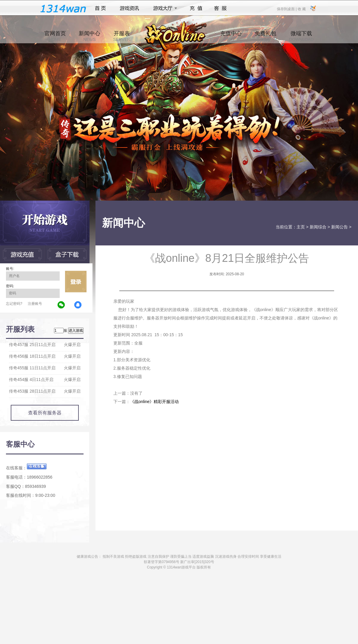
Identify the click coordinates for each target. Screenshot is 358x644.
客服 (221, 8)
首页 (100, 8)
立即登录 (76, 282)
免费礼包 (266, 36)
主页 (301, 227)
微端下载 (301, 36)
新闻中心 (89, 36)
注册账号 (35, 304)
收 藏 (301, 9)
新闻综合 (318, 227)
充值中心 (231, 36)
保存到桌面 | (287, 9)
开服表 (122, 36)
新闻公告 (340, 227)
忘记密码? (14, 304)
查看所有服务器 (45, 413)
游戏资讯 (129, 8)
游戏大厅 (163, 8)
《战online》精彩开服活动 (154, 402)
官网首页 (55, 36)
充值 (196, 8)
